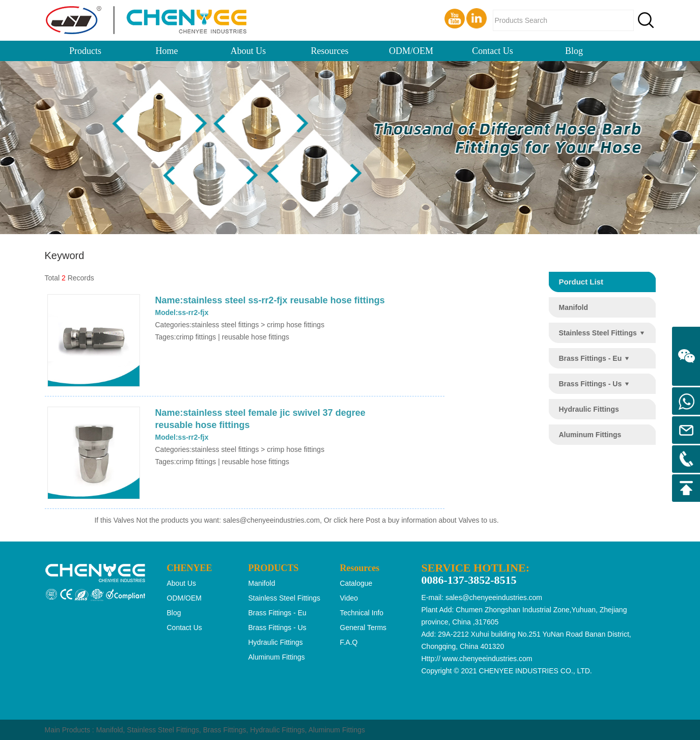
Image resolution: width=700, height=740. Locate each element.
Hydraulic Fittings (277, 730)
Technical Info (362, 613)
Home (167, 51)
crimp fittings (196, 337)
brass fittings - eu (591, 358)
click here (348, 520)
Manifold (110, 730)
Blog (574, 51)
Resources (330, 51)
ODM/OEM (411, 51)
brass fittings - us (591, 384)
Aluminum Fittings (337, 730)
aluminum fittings (590, 435)
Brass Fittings (225, 730)
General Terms (363, 628)
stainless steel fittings (598, 333)
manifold (574, 307)
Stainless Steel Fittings (163, 730)
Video (349, 598)
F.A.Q (349, 642)
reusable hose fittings (256, 337)
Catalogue (356, 583)
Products (85, 51)
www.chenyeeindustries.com (487, 659)
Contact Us (493, 51)
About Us (248, 51)
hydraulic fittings (589, 409)
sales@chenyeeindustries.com (271, 520)
